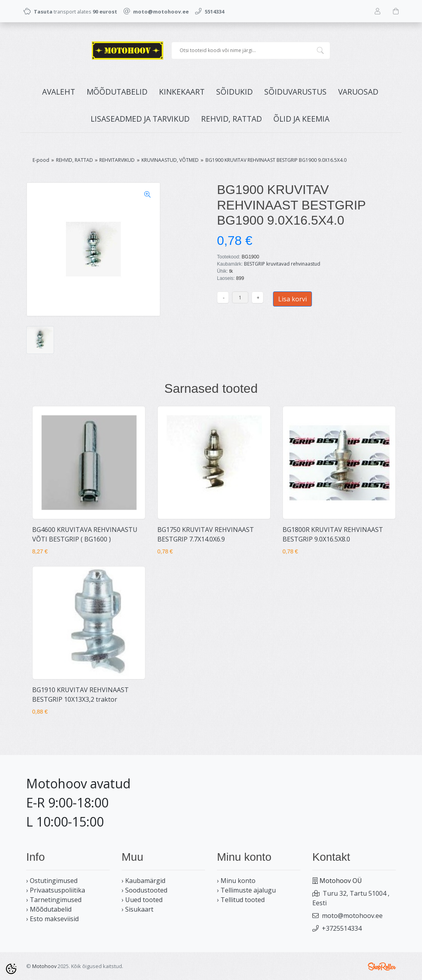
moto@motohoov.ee (352, 916)
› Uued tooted (142, 900)
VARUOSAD (358, 92)
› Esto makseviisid (52, 919)
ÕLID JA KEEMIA (301, 119)
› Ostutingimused (52, 881)
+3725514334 (342, 928)
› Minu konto (236, 881)
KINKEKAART (182, 92)
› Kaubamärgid (143, 881)
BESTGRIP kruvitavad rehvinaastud (282, 264)
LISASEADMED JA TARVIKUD (140, 119)
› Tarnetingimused (54, 900)
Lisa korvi (292, 299)
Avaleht (59, 92)
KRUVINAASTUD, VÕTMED (170, 160)
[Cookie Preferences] (11, 969)
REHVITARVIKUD (117, 160)
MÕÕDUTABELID (117, 92)
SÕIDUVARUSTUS (295, 92)
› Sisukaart (137, 909)
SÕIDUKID (234, 92)
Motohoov (44, 966)
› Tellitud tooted (241, 900)
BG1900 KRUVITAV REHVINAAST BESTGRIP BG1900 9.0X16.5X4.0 (276, 160)
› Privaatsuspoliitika (56, 890)
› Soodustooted (144, 890)
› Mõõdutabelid (49, 909)
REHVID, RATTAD (231, 119)
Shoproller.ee (382, 966)
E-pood (41, 160)
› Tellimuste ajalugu (246, 890)
